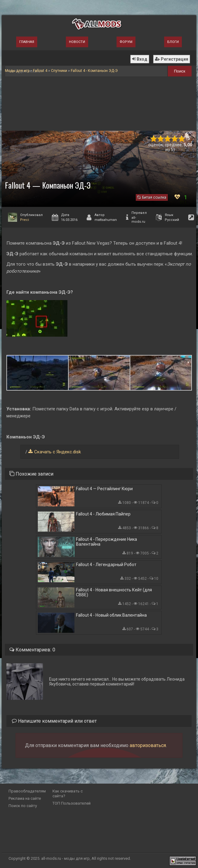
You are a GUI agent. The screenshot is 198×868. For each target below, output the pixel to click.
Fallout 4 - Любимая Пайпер (103, 514)
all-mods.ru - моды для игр (65, 858)
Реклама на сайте (25, 798)
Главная (27, 42)
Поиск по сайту (23, 806)
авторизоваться (148, 745)
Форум (126, 42)
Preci (25, 220)
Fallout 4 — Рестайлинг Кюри (104, 489)
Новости (77, 42)
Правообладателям (27, 791)
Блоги (173, 42)
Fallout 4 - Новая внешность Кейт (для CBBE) (114, 592)
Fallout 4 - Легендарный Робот (106, 565)
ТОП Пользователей (72, 803)
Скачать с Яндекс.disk (58, 452)
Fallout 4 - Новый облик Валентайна (111, 615)
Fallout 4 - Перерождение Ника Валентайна (106, 542)
